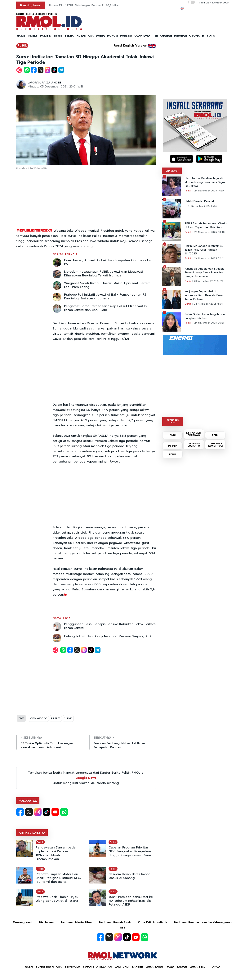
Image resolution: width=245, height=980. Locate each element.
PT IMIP (173, 446)
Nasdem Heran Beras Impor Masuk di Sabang (129, 876)
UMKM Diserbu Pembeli (200, 201)
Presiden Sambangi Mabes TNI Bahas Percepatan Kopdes (119, 745)
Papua (215, 967)
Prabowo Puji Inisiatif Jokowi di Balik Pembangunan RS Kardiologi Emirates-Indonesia (105, 297)
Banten (137, 967)
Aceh (29, 967)
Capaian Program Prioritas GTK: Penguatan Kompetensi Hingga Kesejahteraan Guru (130, 851)
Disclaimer (47, 922)
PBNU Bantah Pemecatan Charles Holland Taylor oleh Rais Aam (206, 226)
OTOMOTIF (197, 36)
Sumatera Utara (49, 967)
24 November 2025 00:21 (209, 323)
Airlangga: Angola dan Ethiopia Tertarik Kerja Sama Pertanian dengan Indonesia (205, 273)
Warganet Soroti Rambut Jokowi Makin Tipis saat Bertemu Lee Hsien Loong (108, 285)
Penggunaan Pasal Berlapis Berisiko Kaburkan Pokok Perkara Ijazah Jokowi (110, 626)
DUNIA (100, 36)
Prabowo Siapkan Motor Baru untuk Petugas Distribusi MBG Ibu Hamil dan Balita (58, 878)
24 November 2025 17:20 (209, 191)
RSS (122, 928)
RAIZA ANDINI (51, 83)
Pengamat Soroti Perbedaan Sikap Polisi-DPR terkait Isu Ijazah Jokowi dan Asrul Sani (106, 308)
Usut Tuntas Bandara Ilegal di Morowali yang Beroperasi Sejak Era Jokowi (205, 182)
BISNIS (58, 36)
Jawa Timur (199, 967)
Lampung (122, 967)
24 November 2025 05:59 (202, 206)
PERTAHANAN (162, 36)
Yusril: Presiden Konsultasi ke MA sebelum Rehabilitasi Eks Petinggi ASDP (131, 901)
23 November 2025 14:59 (208, 281)
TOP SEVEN (172, 171)
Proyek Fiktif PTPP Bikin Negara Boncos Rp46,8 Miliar (84, 5)
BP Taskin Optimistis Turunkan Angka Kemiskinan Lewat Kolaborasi (47, 745)
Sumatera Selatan (97, 967)
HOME (21, 36)
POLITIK (46, 36)
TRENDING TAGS (173, 421)
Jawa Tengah (177, 967)
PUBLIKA (126, 36)
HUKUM (112, 36)
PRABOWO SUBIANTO (194, 445)
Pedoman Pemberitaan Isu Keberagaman (203, 922)
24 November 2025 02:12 (209, 258)
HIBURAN (180, 36)
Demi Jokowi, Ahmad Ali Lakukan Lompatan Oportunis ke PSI (107, 262)
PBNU (215, 435)
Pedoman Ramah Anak (115, 922)
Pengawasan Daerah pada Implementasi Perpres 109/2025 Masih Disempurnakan (56, 853)
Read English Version (130, 46)
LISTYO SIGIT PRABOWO (194, 434)
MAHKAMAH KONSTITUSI (215, 445)
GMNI (173, 435)
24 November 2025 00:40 (209, 232)
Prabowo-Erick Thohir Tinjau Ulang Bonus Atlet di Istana (57, 899)
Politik (22, 46)
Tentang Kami (22, 922)
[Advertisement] (86, 199)
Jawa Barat (155, 967)
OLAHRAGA (142, 36)
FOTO (211, 36)
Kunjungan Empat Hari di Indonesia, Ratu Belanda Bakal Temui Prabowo (204, 295)
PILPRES (56, 718)
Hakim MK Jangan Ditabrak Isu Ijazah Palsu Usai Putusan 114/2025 (204, 250)
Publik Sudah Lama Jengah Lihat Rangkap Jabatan (205, 316)
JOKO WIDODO (38, 718)
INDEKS (33, 36)
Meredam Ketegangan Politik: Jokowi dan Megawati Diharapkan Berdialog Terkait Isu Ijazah (103, 274)
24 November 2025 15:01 (208, 304)
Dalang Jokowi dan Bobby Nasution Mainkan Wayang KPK (108, 636)
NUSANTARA (85, 36)
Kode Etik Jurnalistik (152, 922)
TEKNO (69, 36)
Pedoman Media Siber (76, 922)
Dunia (188, 281)
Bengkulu (72, 967)
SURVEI (68, 718)
